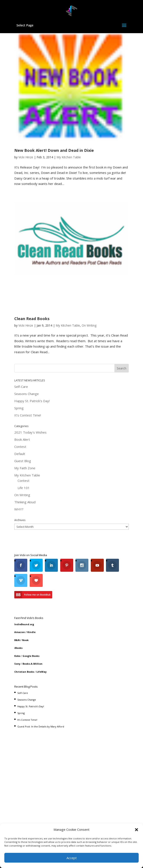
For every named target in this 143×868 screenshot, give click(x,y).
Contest (20, 447)
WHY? (19, 509)
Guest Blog (23, 461)
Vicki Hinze (26, 157)
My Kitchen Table (69, 157)
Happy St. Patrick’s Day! (32, 401)
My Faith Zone (25, 468)
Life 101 (24, 488)
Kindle (31, 632)
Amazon (20, 632)
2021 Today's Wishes (30, 432)
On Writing (89, 325)
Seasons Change (27, 394)
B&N (17, 640)
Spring (19, 408)
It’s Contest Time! (28, 415)
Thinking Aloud (25, 502)
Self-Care (21, 387)
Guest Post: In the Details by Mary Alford (41, 726)
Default (20, 454)
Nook (25, 640)
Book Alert (22, 439)
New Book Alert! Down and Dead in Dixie (54, 150)
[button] (136, 830)
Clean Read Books (32, 319)
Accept (72, 858)
